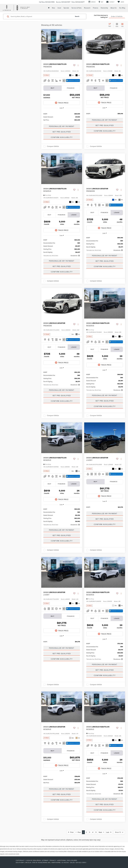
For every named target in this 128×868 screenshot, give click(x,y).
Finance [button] (96, 8)
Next (101, 832)
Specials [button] (66, 8)
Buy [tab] (49, 215)
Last (109, 832)
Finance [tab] (71, 88)
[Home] (49, 8)
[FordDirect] (9, 862)
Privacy (53, 860)
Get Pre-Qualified (62, 132)
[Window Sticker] (73, 81)
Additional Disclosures (67, 860)
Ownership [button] (104, 8)
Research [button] (87, 8)
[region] (62, 117)
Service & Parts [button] (77, 8)
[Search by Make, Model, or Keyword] (42, 16)
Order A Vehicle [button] (117, 16)
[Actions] (78, 65)
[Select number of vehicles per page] (119, 832)
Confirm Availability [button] (62, 137)
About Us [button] (114, 8)
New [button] (53, 8)
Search (77, 16)
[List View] (122, 25)
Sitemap (45, 860)
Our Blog (122, 8)
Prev (78, 832)
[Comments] (64, 81)
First (71, 832)
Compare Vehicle (53, 146)
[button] (80, 44)
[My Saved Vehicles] (121, 2)
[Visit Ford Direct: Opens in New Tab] (88, 862)
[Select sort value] (110, 25)
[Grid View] (116, 25)
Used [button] (59, 8)
